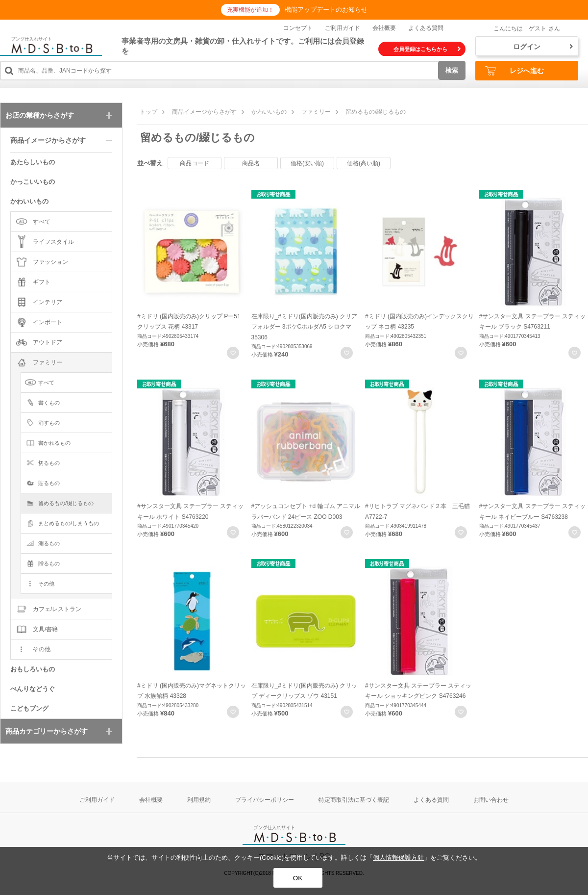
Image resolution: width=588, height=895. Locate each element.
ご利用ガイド (343, 28)
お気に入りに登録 (233, 353)
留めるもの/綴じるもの (376, 112)
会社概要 (384, 28)
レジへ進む (514, 71)
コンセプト (298, 28)
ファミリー (316, 112)
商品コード (195, 163)
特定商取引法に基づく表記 (354, 800)
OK (298, 878)
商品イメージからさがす (204, 112)
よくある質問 (426, 28)
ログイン (543, 47)
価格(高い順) (364, 163)
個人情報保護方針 (398, 857)
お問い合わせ (491, 800)
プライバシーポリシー (265, 800)
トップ (148, 112)
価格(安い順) (307, 163)
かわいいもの (269, 112)
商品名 (251, 163)
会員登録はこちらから (427, 49)
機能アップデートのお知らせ (326, 10)
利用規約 (199, 800)
